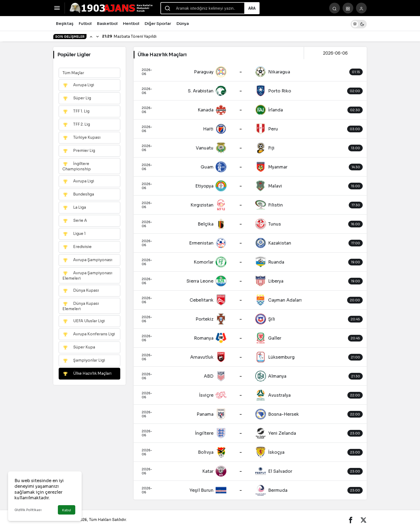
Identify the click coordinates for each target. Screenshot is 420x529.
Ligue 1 (74, 234)
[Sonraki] (97, 36)
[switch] (359, 23)
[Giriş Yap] (361, 8)
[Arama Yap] (335, 8)
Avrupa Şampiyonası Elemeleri (87, 275)
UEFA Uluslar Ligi (84, 321)
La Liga (74, 208)
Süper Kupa (79, 347)
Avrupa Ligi (78, 85)
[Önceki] (91, 36)
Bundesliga (78, 194)
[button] (348, 8)
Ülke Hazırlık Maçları (87, 374)
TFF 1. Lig (76, 111)
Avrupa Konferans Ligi (89, 334)
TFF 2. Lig (76, 125)
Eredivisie (77, 247)
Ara (252, 8)
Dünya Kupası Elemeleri (81, 306)
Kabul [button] (67, 510)
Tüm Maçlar (73, 73)
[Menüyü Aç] (57, 8)
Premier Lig (79, 151)
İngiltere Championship (77, 166)
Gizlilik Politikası (28, 510)
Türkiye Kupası (81, 138)
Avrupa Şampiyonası (87, 260)
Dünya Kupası (81, 291)
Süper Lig (77, 98)
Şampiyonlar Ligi (84, 361)
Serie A (75, 221)
